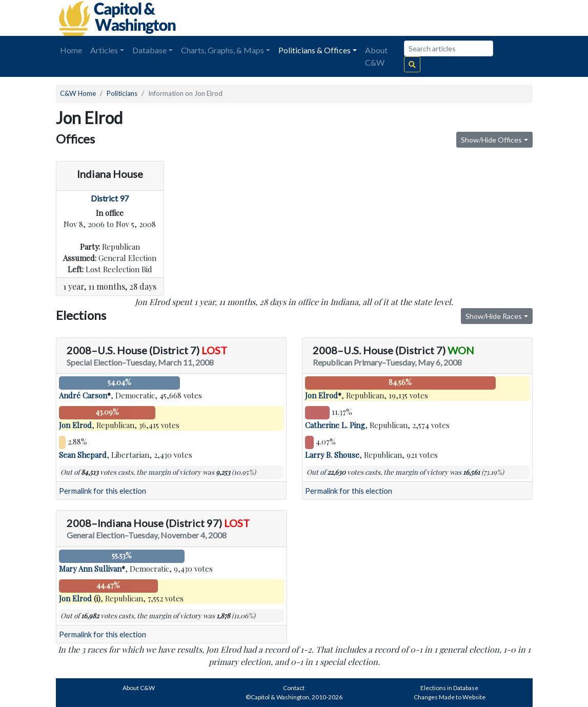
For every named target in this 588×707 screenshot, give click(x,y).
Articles (104, 50)
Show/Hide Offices (491, 140)
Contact (294, 688)
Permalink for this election (103, 491)
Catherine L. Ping (335, 425)
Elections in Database (449, 688)
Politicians (122, 93)
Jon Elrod (75, 425)
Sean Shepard (83, 455)
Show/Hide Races (494, 316)
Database (149, 50)
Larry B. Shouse (332, 455)
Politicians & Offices (315, 50)
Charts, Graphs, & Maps (222, 50)
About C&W (376, 56)
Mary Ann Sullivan (90, 569)
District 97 (110, 198)
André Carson (83, 395)
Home (71, 50)
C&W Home (78, 93)
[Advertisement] (418, 18)
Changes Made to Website (450, 697)
